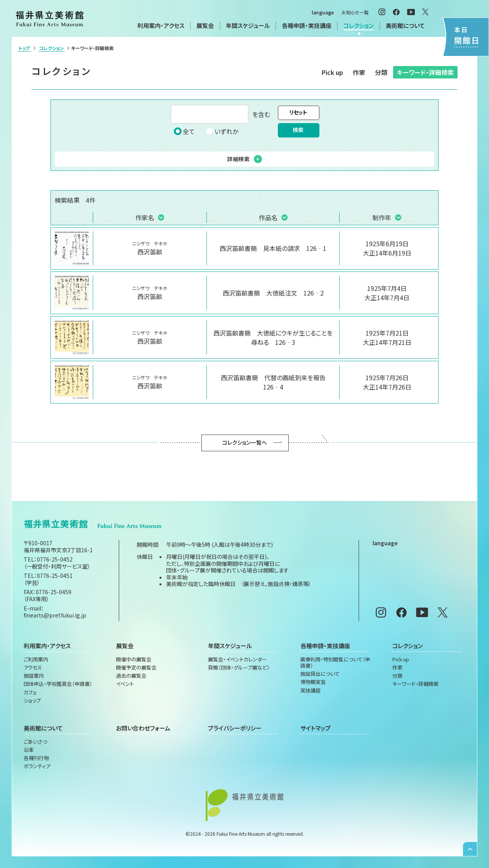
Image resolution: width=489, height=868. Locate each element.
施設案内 (34, 676)
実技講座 (310, 691)
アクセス (33, 668)
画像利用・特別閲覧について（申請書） (335, 663)
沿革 (29, 750)
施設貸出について (320, 674)
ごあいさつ (35, 742)
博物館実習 (313, 682)
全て (184, 131)
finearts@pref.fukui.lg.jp (55, 615)
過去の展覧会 (131, 676)
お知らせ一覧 (355, 12)
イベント (125, 684)
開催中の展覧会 (134, 659)
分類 (381, 72)
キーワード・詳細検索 (425, 72)
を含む (220, 114)
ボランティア (37, 766)
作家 (359, 72)
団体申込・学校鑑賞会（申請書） (58, 684)
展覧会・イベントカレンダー (238, 659)
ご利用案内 (36, 659)
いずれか (222, 131)
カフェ (30, 692)
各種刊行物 (36, 758)
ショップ (32, 701)
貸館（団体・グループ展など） (239, 668)
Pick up (332, 72)
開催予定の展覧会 (136, 668)
